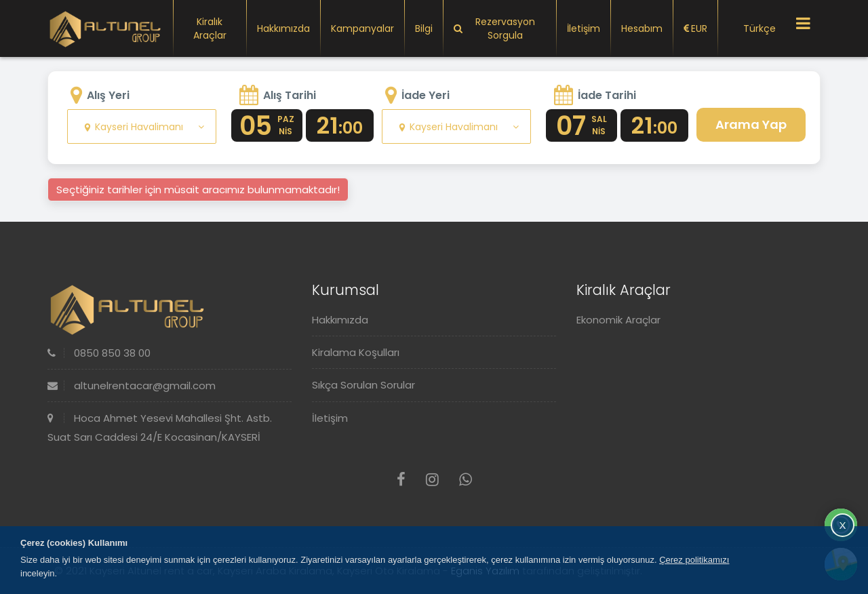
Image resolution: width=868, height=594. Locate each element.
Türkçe (752, 28)
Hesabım (642, 28)
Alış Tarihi (290, 95)
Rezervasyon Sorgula (494, 28)
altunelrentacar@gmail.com (132, 385)
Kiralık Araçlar (210, 28)
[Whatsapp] (466, 480)
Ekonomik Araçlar (618, 320)
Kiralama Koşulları (356, 352)
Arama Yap (751, 124)
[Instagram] (432, 480)
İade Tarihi (607, 95)
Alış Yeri (108, 95)
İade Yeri (426, 95)
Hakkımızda (283, 28)
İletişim (584, 28)
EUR (695, 28)
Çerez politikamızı (694, 560)
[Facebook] (401, 480)
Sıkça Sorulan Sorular (363, 385)
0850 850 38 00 (99, 353)
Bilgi (424, 28)
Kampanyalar (362, 28)
